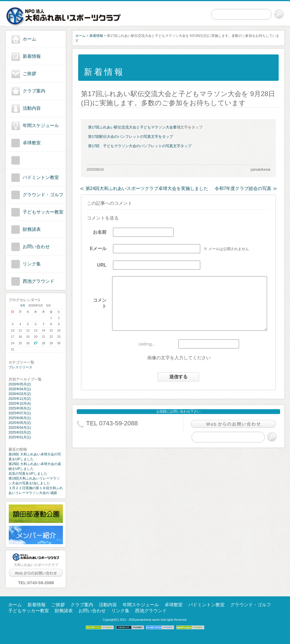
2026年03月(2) (20, 394)
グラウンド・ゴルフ (43, 195)
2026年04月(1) (20, 389)
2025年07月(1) (20, 413)
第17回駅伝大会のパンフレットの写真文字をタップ (131, 137)
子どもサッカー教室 (43, 212)
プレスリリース (20, 367)
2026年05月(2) (20, 384)
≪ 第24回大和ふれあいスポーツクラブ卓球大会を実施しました (144, 188)
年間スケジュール (41, 125)
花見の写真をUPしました (28, 474)
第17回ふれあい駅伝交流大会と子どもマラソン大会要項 (134, 127)
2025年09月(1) (20, 408)
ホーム (29, 39)
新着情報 (32, 56)
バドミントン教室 (41, 177)
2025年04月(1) (20, 428)
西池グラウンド (39, 281)
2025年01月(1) (20, 437)
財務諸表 (32, 229)
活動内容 (32, 108)
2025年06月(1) (20, 418)
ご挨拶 (29, 74)
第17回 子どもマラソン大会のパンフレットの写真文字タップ (140, 146)
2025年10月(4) (20, 404)
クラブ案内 (34, 91)
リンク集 (32, 264)
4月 (23, 305)
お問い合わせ (36, 247)
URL (97, 267)
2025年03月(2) (20, 432)
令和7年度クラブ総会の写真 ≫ (246, 188)
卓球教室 (32, 143)
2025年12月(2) (20, 399)
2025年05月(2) (20, 423)
